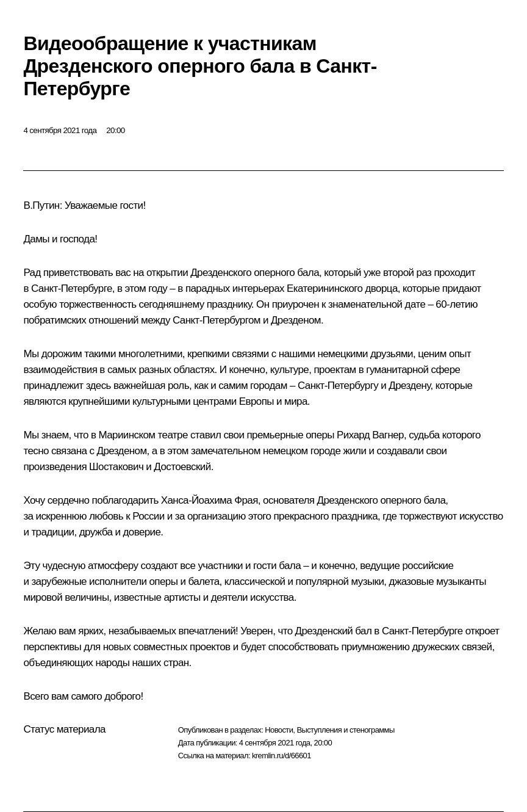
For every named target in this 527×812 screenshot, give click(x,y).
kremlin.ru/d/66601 (281, 756)
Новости (279, 730)
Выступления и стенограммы (345, 730)
